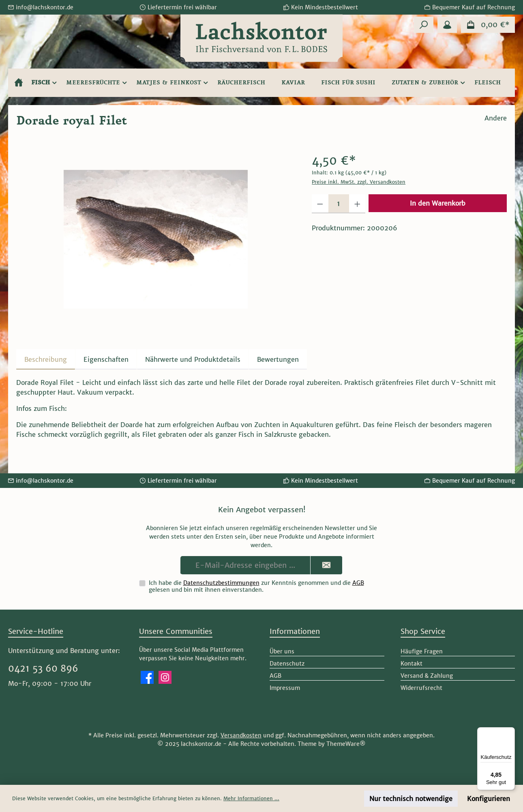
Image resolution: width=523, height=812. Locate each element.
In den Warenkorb (438, 203)
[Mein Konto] (447, 25)
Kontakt (412, 664)
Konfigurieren (489, 799)
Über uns (282, 651)
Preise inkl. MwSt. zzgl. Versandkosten (359, 182)
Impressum (285, 688)
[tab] (46, 359)
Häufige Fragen (422, 651)
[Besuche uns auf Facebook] (147, 677)
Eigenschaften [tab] (106, 359)
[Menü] (510, 732)
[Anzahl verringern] (320, 204)
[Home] (19, 83)
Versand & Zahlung (427, 676)
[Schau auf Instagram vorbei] (165, 677)
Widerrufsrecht (421, 688)
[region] (156, 239)
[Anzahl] (339, 204)
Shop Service (423, 631)
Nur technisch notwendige (411, 799)
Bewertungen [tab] (278, 359)
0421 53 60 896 (43, 668)
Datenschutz (287, 664)
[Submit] (326, 565)
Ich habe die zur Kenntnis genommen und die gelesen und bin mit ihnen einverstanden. (256, 586)
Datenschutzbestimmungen (221, 583)
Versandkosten (241, 735)
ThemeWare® (346, 744)
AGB (358, 583)
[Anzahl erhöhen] (357, 204)
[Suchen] (424, 25)
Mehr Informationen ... (251, 798)
